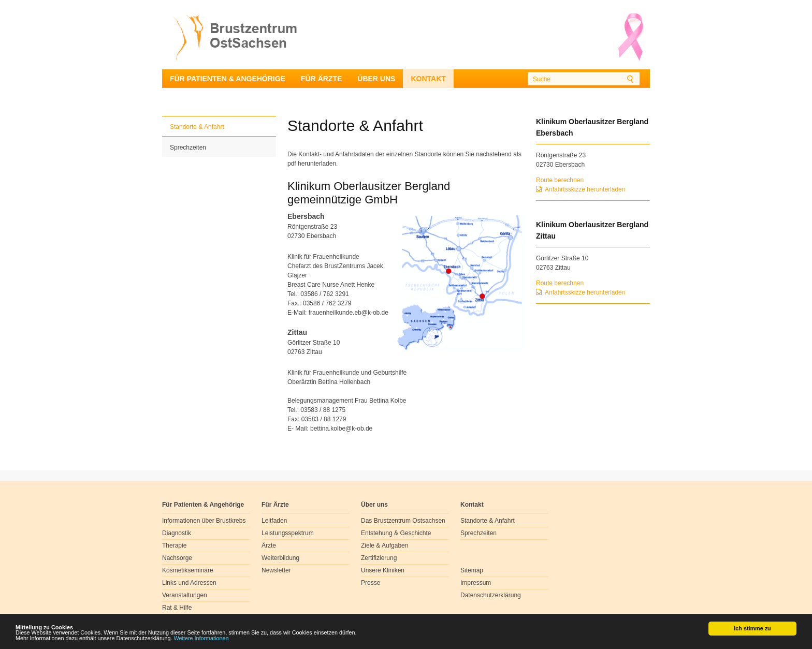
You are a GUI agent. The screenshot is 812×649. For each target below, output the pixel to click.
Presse (371, 583)
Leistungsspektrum (288, 533)
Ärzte (269, 545)
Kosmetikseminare (188, 570)
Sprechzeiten (188, 148)
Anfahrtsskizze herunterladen (585, 189)
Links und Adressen (189, 583)
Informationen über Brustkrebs (204, 521)
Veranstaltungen (185, 595)
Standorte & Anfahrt (197, 127)
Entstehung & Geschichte (396, 533)
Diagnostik (177, 533)
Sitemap (472, 570)
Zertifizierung (379, 558)
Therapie (174, 545)
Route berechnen (560, 180)
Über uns (376, 79)
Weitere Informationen (201, 639)
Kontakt (428, 79)
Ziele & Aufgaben (385, 545)
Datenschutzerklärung (491, 595)
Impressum (476, 583)
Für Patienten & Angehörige (228, 79)
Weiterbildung (280, 558)
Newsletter (276, 570)
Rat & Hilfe (177, 608)
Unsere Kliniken (383, 570)
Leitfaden (274, 521)
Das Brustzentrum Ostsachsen (403, 521)
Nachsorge (177, 558)
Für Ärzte (321, 79)
